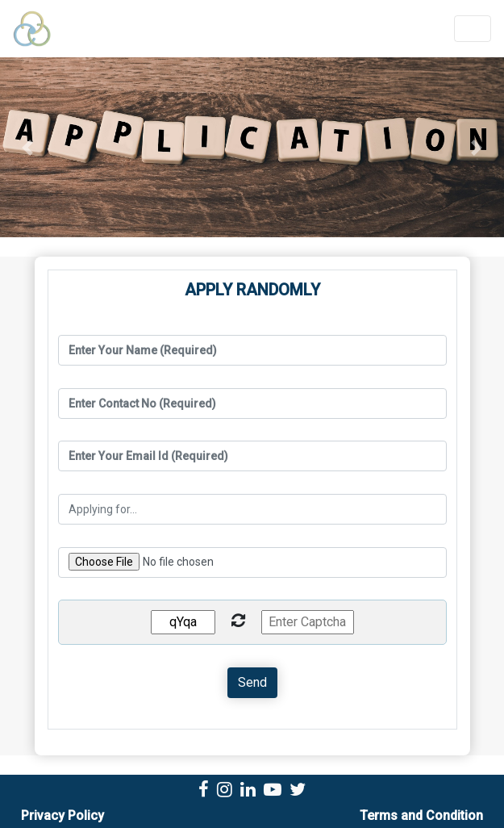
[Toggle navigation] (473, 29)
